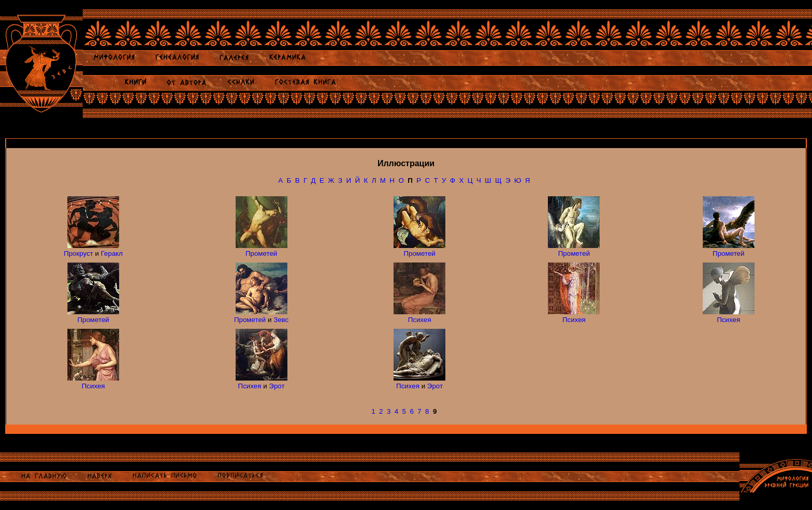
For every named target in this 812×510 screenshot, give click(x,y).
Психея (420, 320)
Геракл (112, 253)
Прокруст (78, 253)
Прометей (261, 253)
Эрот (277, 386)
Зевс (281, 320)
